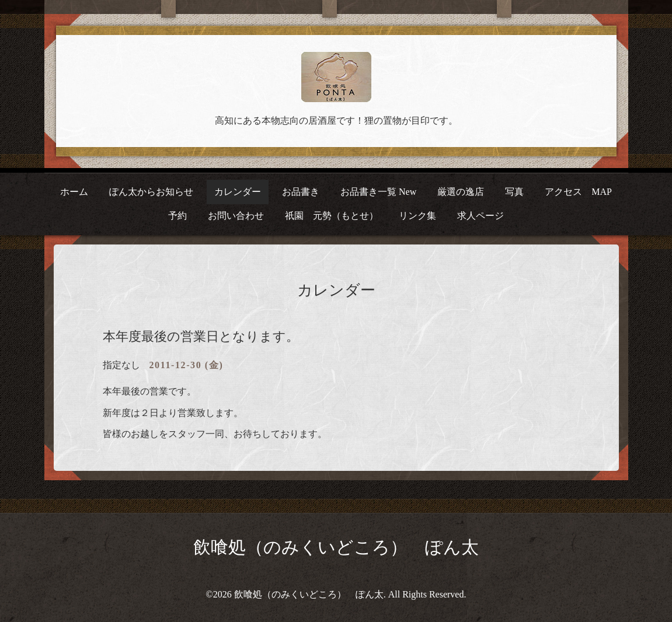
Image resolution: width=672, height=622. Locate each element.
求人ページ (481, 216)
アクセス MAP (578, 192)
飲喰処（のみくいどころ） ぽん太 (336, 547)
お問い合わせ (236, 216)
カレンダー (238, 192)
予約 (177, 216)
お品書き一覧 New (378, 192)
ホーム (74, 192)
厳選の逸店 (461, 192)
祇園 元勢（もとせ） (332, 216)
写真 (514, 192)
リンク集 (417, 216)
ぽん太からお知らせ (151, 192)
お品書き (301, 192)
